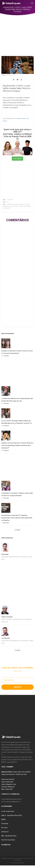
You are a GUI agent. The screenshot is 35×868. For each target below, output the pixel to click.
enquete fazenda (21, 118)
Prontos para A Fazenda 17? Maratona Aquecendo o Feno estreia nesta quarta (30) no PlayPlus (17, 518)
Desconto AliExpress (8, 787)
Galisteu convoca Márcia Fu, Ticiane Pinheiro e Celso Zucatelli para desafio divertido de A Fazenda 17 (17, 445)
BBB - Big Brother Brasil (9, 836)
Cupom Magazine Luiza (9, 784)
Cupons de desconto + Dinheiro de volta (14, 774)
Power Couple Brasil (8, 811)
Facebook (6, 845)
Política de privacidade (18, 863)
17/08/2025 (5, 450)
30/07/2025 (5, 523)
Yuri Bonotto (6, 638)
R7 (8, 202)
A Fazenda (5, 824)
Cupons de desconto (8, 779)
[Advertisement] (17, 33)
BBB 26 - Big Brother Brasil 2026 (12, 815)
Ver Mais (18, 530)
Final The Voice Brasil (8, 840)
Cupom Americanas (7, 782)
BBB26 (3, 819)
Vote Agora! (17, 159)
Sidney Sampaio (7, 617)
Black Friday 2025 (7, 789)
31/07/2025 (5, 498)
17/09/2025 (5, 356)
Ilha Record (5, 832)
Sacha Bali (5, 554)
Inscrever (17, 687)
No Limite (4, 828)
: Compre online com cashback (16, 772)
